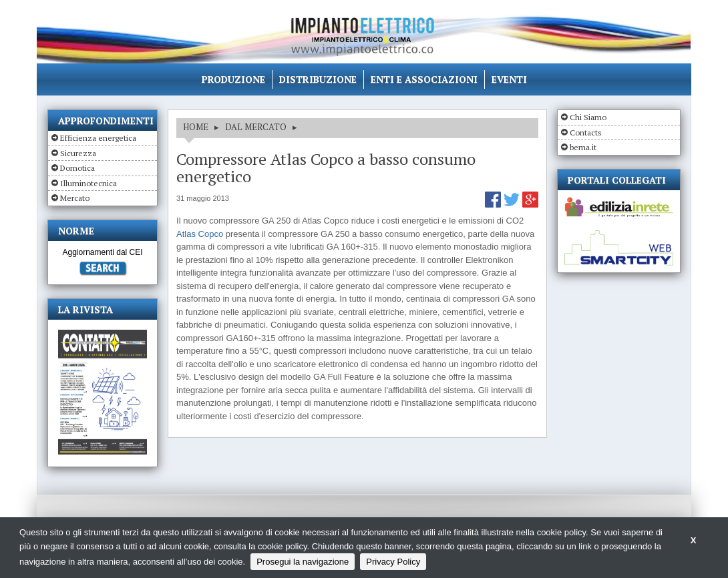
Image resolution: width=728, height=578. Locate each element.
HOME (196, 127)
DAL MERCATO (256, 127)
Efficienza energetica (98, 138)
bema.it (583, 147)
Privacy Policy (393, 562)
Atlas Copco (200, 234)
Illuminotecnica (88, 183)
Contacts (586, 132)
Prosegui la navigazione (303, 562)
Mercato (75, 198)
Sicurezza (78, 153)
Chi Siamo (588, 117)
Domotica (77, 168)
